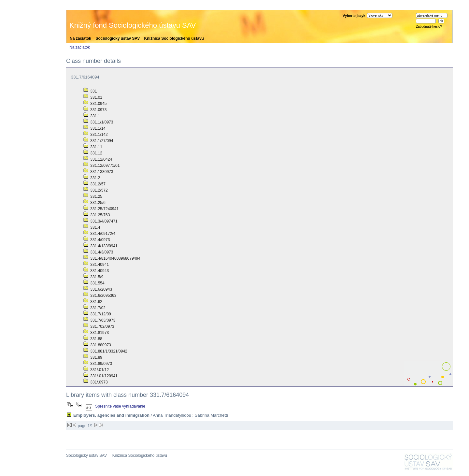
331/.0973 (96, 382)
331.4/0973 (97, 240)
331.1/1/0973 (98, 122)
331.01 (93, 97)
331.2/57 (94, 184)
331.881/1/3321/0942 (105, 351)
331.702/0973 (99, 326)
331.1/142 (96, 135)
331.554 (94, 283)
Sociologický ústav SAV (118, 38)
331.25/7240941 (101, 209)
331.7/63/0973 (99, 320)
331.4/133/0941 (100, 246)
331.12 (93, 153)
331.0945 (95, 104)
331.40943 (96, 271)
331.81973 (96, 333)
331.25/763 (97, 215)
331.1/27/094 (98, 141)
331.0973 (95, 110)
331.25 (93, 196)
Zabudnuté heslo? (429, 27)
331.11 (93, 147)
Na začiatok (80, 38)
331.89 (93, 357)
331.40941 (96, 265)
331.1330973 (98, 172)
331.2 (92, 178)
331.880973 (97, 345)
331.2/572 (96, 190)
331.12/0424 (98, 159)
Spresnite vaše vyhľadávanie (120, 406)
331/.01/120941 (100, 376)
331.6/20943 (98, 289)
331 (90, 91)
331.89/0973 (98, 364)
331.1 (92, 116)
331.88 (93, 339)
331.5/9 (93, 277)
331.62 (93, 302)
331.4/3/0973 (98, 252)
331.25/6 (94, 203)
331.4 (92, 227)
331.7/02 (94, 308)
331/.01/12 (96, 370)
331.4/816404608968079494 (112, 258)
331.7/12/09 (97, 314)
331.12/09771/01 (101, 166)
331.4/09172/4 (99, 234)
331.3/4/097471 (100, 221)
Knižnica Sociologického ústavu (174, 38)
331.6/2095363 (100, 296)
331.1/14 (94, 128)
